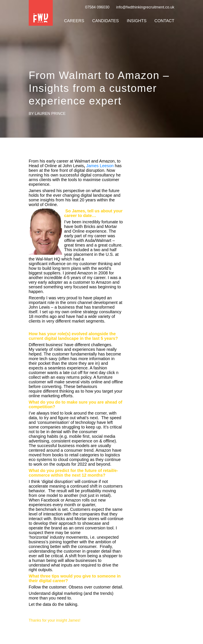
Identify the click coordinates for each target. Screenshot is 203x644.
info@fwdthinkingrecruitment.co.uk (145, 7)
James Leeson (100, 166)
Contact (164, 21)
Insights (137, 21)
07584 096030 (97, 7)
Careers (74, 21)
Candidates (106, 21)
